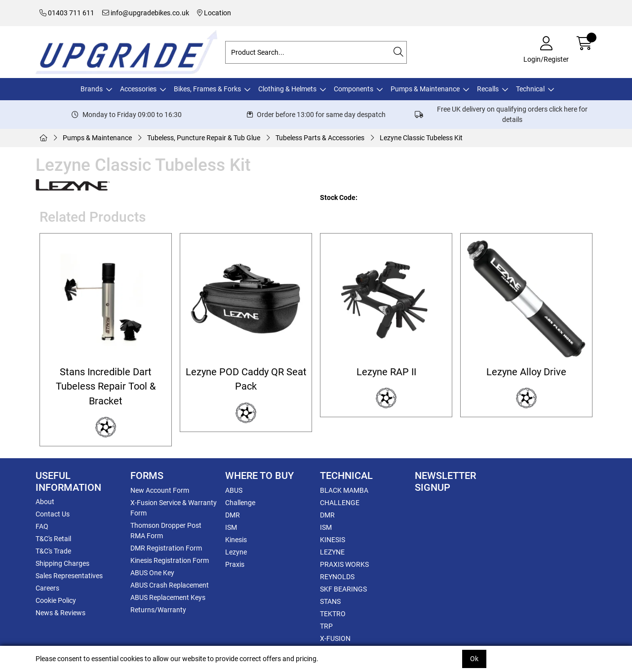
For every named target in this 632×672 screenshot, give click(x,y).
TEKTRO (333, 614)
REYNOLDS (337, 577)
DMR (233, 515)
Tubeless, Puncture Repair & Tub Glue (204, 138)
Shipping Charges (62, 563)
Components (354, 89)
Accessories (138, 89)
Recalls (488, 89)
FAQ (42, 526)
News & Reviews (60, 613)
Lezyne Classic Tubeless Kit (421, 138)
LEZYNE (332, 552)
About (45, 502)
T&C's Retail (53, 539)
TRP (326, 626)
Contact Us (53, 514)
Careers (47, 588)
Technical (530, 89)
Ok (474, 659)
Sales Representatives (69, 576)
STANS (330, 601)
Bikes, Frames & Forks (207, 89)
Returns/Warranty (158, 610)
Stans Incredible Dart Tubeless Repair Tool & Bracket (106, 387)
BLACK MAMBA (344, 490)
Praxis (235, 564)
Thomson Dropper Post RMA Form (166, 531)
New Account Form (160, 490)
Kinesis (236, 540)
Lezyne (236, 552)
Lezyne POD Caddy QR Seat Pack (246, 379)
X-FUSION (335, 638)
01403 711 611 (67, 13)
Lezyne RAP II (386, 372)
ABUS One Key (152, 573)
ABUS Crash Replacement (170, 585)
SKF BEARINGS (343, 589)
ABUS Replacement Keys (168, 597)
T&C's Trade (53, 551)
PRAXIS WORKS (344, 564)
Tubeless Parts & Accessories (320, 138)
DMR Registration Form (166, 548)
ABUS (234, 490)
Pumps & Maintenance (425, 89)
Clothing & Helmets (287, 89)
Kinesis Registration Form (170, 560)
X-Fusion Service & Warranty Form (174, 508)
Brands (92, 89)
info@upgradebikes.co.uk (146, 13)
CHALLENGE (340, 503)
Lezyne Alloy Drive (526, 372)
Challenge (240, 503)
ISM (231, 527)
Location (214, 13)
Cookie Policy (56, 600)
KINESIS (333, 540)
